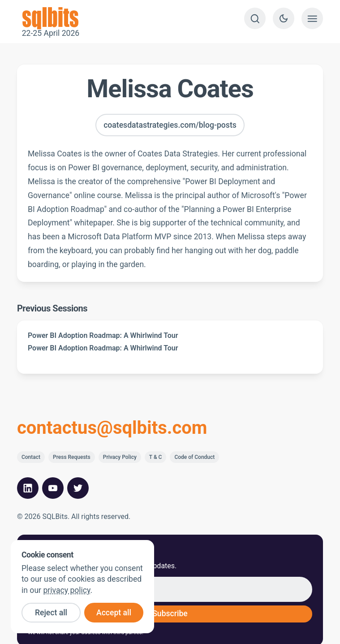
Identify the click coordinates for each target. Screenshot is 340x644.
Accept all (114, 613)
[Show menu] (312, 18)
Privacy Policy (120, 457)
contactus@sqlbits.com (112, 428)
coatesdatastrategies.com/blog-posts (170, 125)
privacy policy (67, 590)
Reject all (51, 613)
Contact (31, 457)
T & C (156, 457)
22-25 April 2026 (51, 18)
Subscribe (170, 614)
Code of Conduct (194, 457)
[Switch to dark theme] (284, 18)
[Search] (255, 18)
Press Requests (72, 457)
